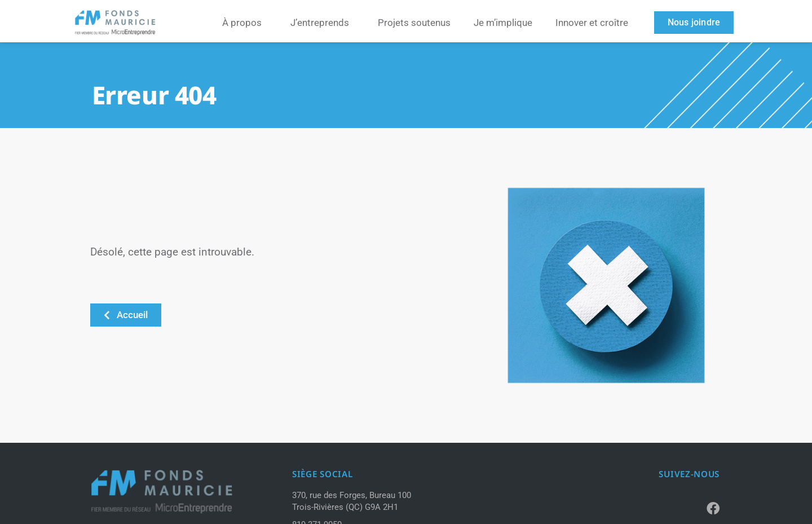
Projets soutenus (414, 23)
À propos (245, 23)
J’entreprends (323, 23)
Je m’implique (503, 23)
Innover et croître (592, 23)
